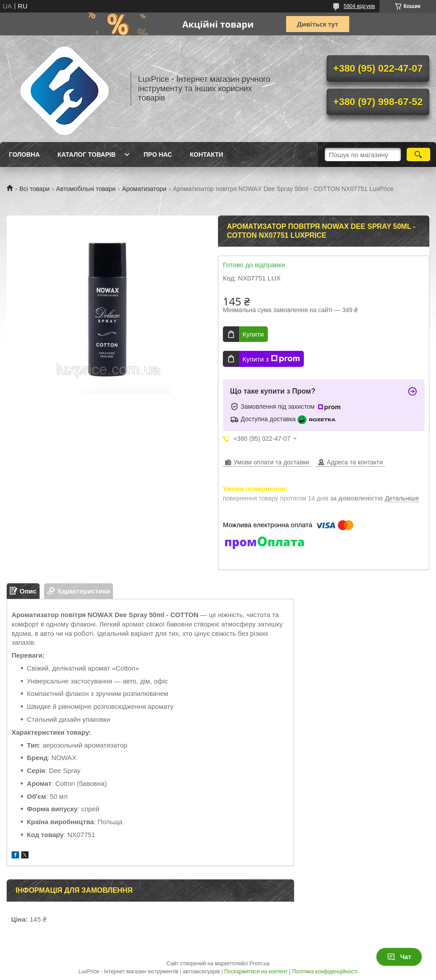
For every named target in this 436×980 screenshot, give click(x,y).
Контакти (207, 155)
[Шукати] (418, 155)
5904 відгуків (359, 6)
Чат (399, 957)
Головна (24, 155)
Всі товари (34, 189)
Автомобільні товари (86, 189)
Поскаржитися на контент (256, 972)
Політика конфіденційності (325, 972)
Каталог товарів (86, 155)
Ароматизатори (144, 189)
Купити (253, 334)
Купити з (271, 359)
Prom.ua (260, 964)
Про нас (158, 155)
